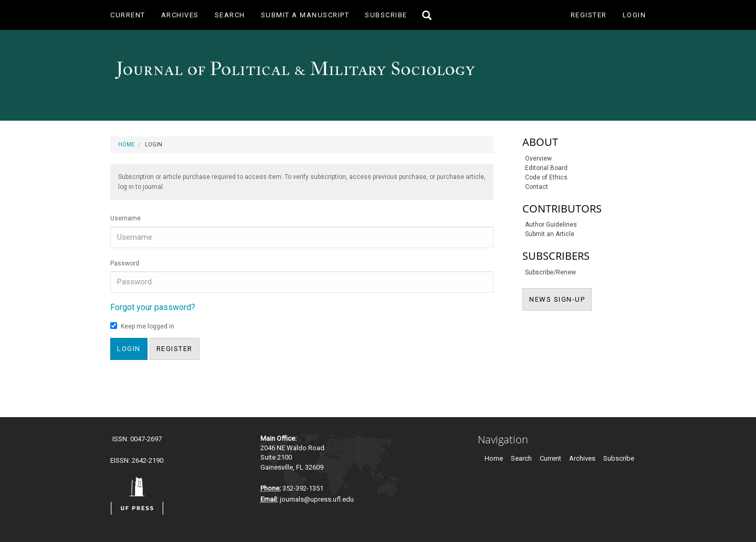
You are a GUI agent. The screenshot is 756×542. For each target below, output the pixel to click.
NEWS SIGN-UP (560, 299)
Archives (180, 15)
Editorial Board (546, 168)
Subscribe (386, 15)
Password (125, 263)
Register (589, 15)
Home (126, 145)
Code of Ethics (546, 177)
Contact (537, 187)
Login (634, 15)
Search (230, 15)
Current (128, 15)
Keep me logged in (142, 326)
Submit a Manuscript (305, 15)
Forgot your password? (153, 307)
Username (125, 218)
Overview (538, 158)
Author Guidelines (551, 225)
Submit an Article (550, 234)
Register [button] (175, 349)
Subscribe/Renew (550, 272)
